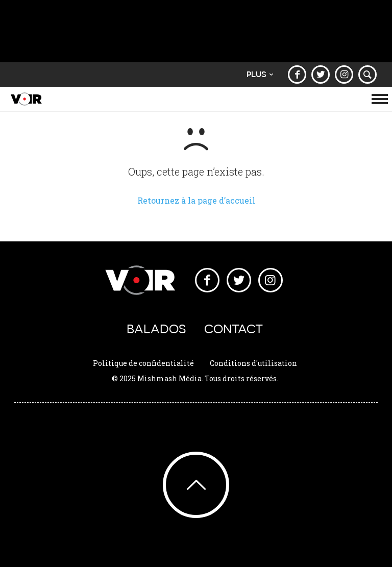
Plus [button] (260, 74)
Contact (234, 329)
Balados (156, 329)
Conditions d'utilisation (253, 363)
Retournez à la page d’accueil (196, 200)
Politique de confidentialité (143, 363)
